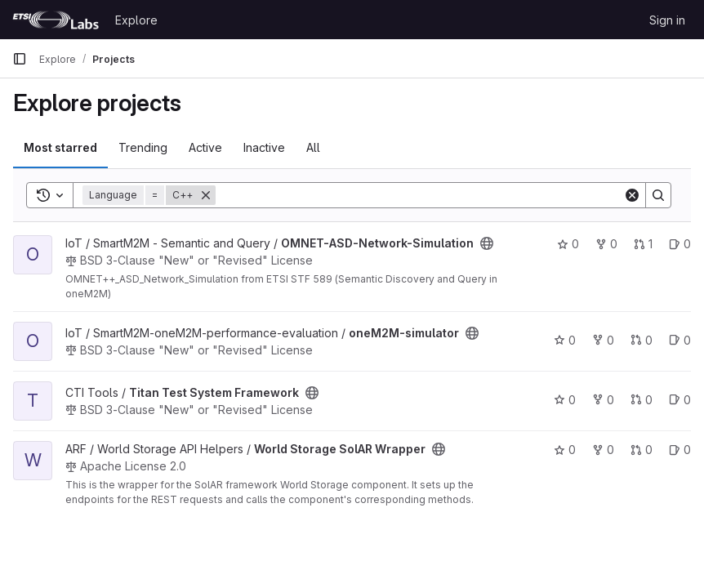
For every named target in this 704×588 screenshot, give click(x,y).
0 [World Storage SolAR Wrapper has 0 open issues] (680, 450)
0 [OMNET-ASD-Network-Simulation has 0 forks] (606, 244)
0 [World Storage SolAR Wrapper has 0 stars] (565, 450)
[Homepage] (56, 20)
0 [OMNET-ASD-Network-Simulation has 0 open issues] (680, 244)
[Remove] (206, 195)
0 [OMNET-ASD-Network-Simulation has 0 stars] (568, 244)
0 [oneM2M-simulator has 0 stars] (565, 340)
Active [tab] (205, 147)
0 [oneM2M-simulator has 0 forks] (603, 340)
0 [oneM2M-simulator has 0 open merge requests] (642, 340)
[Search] (419, 195)
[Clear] (632, 195)
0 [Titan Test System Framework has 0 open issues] (680, 400)
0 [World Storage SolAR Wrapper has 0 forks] (603, 450)
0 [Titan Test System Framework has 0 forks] (603, 400)
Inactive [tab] (264, 147)
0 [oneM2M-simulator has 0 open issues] (680, 340)
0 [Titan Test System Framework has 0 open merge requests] (642, 400)
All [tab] (313, 147)
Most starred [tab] (60, 147)
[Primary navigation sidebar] (20, 59)
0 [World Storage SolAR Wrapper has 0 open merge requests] (642, 450)
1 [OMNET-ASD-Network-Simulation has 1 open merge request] (643, 244)
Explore (136, 20)
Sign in (667, 20)
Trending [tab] (143, 147)
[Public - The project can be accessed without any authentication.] (487, 243)
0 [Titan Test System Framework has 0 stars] (565, 400)
